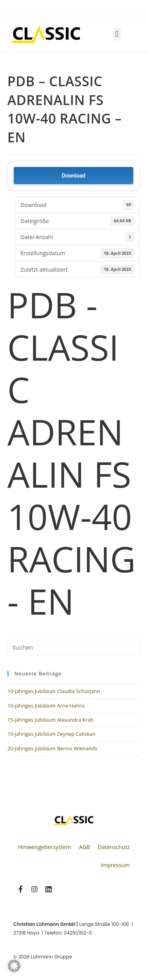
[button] (117, 34)
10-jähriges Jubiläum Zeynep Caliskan (52, 734)
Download (74, 176)
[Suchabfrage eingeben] (74, 648)
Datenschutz (114, 847)
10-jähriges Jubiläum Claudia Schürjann (54, 691)
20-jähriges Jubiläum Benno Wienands (52, 748)
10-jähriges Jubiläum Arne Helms (46, 706)
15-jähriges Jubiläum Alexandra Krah (51, 720)
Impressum (115, 865)
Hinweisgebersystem (44, 847)
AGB (84, 847)
